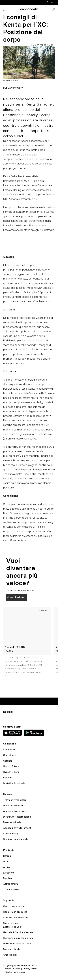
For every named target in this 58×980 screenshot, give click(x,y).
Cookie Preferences (15, 972)
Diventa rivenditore (14, 806)
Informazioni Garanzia (16, 918)
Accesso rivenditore (15, 811)
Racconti (8, 778)
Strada (7, 856)
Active (7, 867)
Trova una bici (11, 890)
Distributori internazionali (18, 817)
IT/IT (52, 2)
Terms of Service (12, 969)
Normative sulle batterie (17, 944)
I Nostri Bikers (11, 766)
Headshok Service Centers (18, 933)
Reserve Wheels (12, 822)
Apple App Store (12, 733)
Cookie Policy (11, 834)
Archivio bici (10, 955)
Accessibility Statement (17, 828)
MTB (6, 862)
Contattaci (9, 755)
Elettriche (9, 873)
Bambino (8, 878)
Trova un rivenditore (15, 800)
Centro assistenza (13, 906)
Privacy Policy (30, 969)
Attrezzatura (11, 884)
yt (25, 718)
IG (5, 718)
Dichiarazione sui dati (15, 839)
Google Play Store (34, 733)
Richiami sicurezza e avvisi (18, 938)
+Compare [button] (43, 610)
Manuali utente (12, 949)
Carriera (8, 761)
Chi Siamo (9, 750)
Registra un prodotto (15, 912)
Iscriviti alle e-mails (14, 783)
